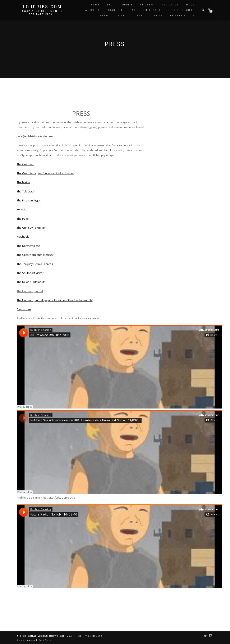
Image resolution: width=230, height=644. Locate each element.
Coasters (115, 10)
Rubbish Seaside (181, 10)
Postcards (170, 5)
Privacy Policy (182, 16)
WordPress (45, 640)
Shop (111, 5)
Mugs (190, 5)
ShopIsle (22, 640)
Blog (121, 16)
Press (158, 16)
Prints (128, 5)
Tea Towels (91, 10)
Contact (139, 16)
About (105, 16)
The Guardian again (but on (34, 173)
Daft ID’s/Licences (145, 10)
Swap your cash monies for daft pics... (42, 13)
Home (95, 5)
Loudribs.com (42, 7)
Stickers (147, 5)
